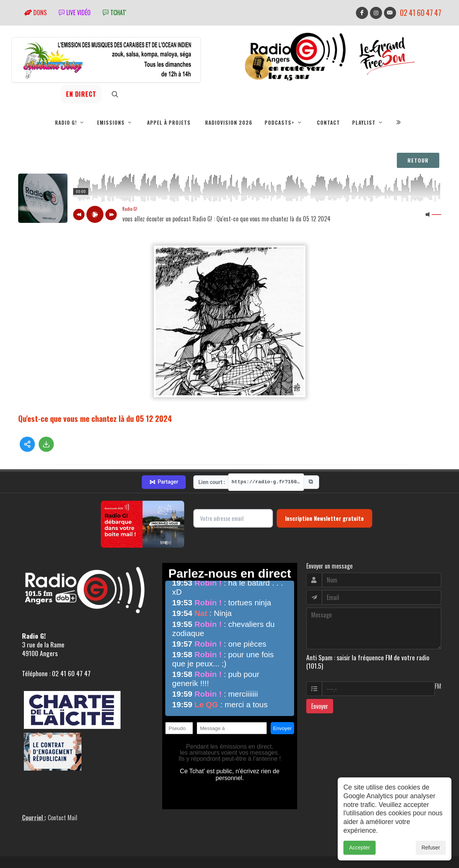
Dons (35, 13)
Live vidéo (75, 13)
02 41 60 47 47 (421, 13)
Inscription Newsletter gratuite (324, 483)
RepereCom (61, 841)
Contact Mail (63, 783)
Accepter (360, 848)
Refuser (431, 848)
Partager (164, 447)
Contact (328, 122)
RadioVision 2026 (229, 122)
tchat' (114, 13)
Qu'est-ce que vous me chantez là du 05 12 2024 (95, 418)
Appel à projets (169, 122)
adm (26, 850)
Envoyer (320, 671)
